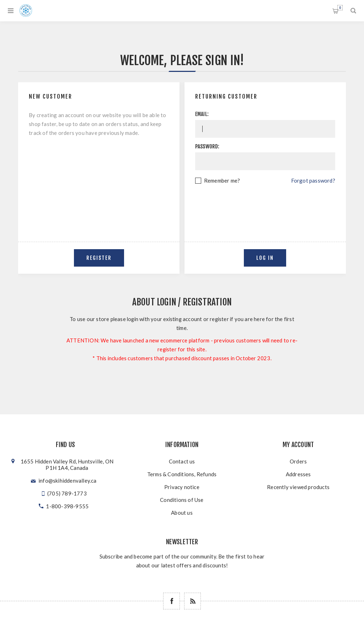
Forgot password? (313, 180)
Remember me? (222, 180)
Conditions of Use (182, 500)
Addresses (298, 474)
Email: (202, 114)
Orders (298, 461)
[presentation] (265, 205)
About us (182, 513)
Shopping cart (340, 8)
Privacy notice (182, 487)
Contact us (182, 461)
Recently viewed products (298, 487)
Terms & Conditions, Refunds (182, 474)
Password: (207, 146)
